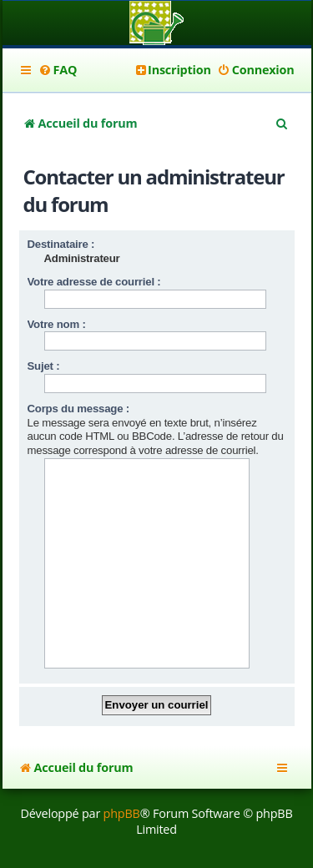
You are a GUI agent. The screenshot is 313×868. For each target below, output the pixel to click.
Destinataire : (61, 244)
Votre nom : (57, 324)
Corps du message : (78, 409)
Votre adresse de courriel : (94, 282)
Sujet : (44, 366)
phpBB (122, 813)
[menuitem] (58, 70)
